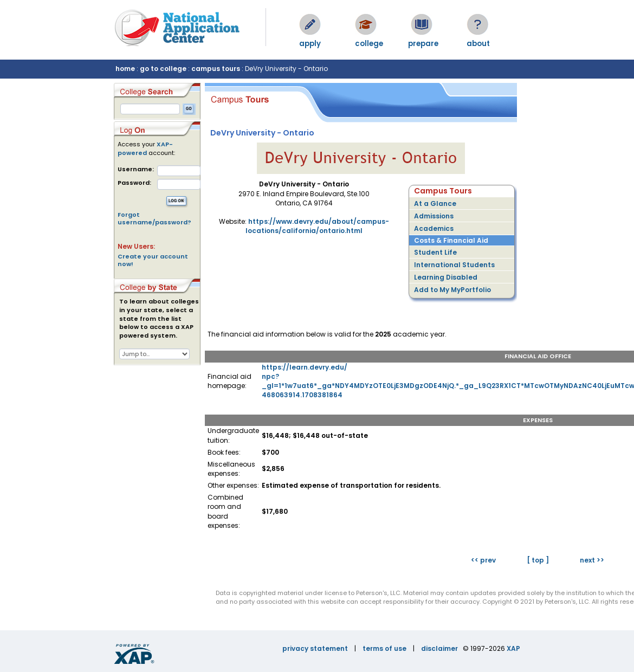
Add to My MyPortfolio (452, 290)
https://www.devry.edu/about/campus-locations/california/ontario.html (317, 226)
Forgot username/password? (154, 218)
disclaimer (439, 648)
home (125, 69)
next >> (592, 560)
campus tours (216, 69)
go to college (163, 69)
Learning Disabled (446, 277)
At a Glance (435, 203)
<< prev (483, 560)
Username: (136, 169)
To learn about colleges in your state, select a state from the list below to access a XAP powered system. (159, 319)
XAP (513, 648)
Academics (434, 228)
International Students (454, 265)
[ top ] (538, 560)
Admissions (434, 216)
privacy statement (315, 648)
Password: (134, 183)
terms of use (384, 648)
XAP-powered (145, 148)
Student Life (435, 252)
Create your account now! (153, 260)
